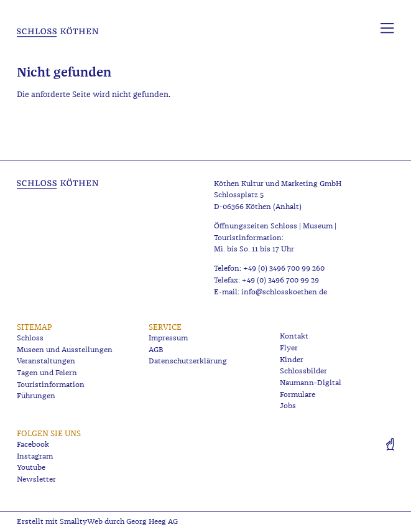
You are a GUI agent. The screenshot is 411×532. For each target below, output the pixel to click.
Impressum (168, 338)
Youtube (31, 468)
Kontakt (294, 336)
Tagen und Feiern (47, 373)
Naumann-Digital (311, 383)
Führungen (36, 396)
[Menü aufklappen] (387, 28)
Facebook (33, 445)
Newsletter (36, 479)
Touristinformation (51, 385)
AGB (156, 350)
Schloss (30, 338)
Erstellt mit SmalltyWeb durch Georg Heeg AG (97, 522)
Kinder (292, 360)
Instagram (35, 456)
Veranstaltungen (46, 361)
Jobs (288, 406)
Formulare (298, 395)
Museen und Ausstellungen (65, 350)
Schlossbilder (303, 371)
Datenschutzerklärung (188, 361)
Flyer (289, 348)
